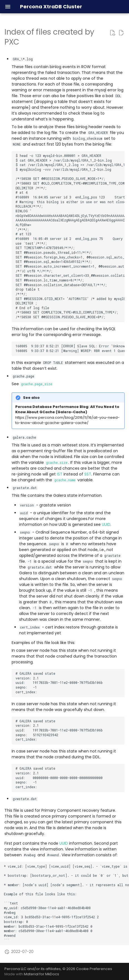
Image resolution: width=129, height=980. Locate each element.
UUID (106, 524)
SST (88, 474)
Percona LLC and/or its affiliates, (33, 969)
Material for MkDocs (41, 974)
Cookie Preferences (94, 969)
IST (60, 474)
